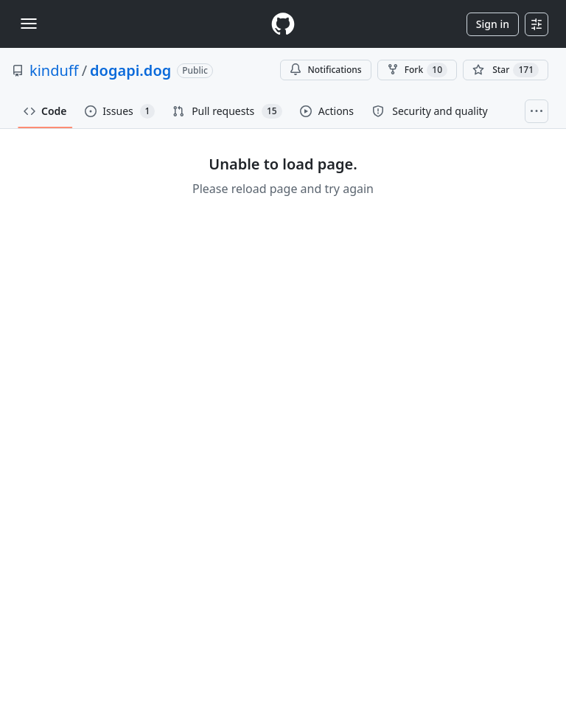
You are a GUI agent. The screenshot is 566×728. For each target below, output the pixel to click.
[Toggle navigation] (29, 24)
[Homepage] (283, 24)
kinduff (54, 70)
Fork (417, 70)
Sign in (493, 24)
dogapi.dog (130, 70)
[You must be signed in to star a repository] (506, 70)
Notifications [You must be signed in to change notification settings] (325, 70)
